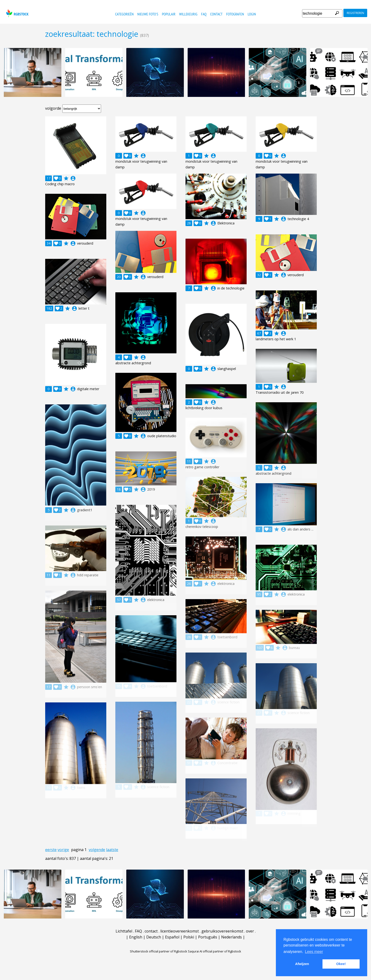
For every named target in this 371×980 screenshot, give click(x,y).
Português (208, 937)
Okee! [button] (341, 964)
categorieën (124, 14)
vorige (63, 850)
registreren (355, 13)
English (136, 937)
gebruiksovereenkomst (222, 931)
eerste (51, 850)
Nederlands (232, 937)
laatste (112, 850)
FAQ (204, 14)
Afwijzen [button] (302, 964)
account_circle (73, 178)
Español (172, 937)
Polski (189, 937)
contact (216, 14)
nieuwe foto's (148, 14)
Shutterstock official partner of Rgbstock (159, 951)
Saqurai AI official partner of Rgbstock (215, 951)
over (250, 931)
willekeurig (188, 14)
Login (252, 14)
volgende (97, 850)
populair (169, 14)
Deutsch (154, 937)
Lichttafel (124, 931)
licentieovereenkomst (180, 931)
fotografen (235, 14)
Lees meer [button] (314, 952)
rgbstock (17, 13)
